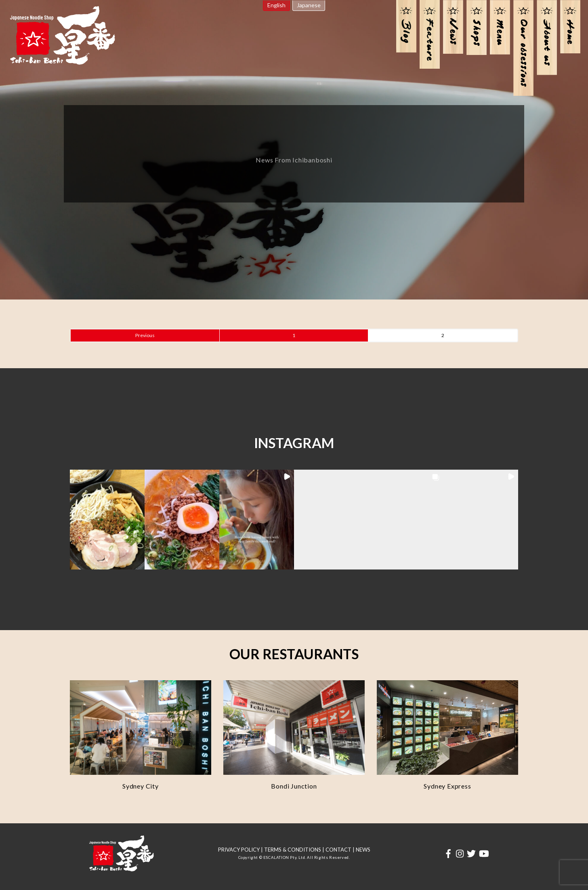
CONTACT (338, 850)
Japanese (309, 5)
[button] (107, 520)
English (276, 5)
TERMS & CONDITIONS (293, 850)
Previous (145, 335)
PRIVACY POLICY (239, 850)
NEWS (363, 850)
